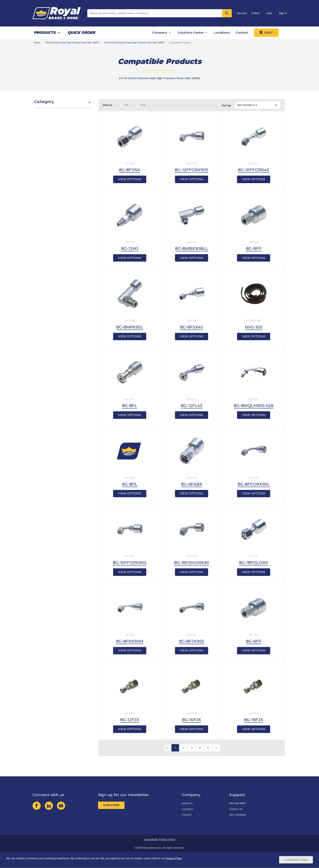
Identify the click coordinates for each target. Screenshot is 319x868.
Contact (242, 32)
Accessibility (151, 839)
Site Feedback (238, 815)
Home (37, 43)
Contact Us (236, 809)
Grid (143, 105)
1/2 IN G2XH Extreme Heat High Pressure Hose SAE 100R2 (134, 43)
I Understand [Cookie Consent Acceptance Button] (296, 860)
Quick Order (81, 33)
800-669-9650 (238, 803)
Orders (256, 13)
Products (45, 33)
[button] (63, 104)
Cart (266, 33)
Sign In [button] (283, 13)
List (126, 105)
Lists (269, 13)
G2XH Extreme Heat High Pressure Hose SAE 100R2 (72, 43)
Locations (222, 32)
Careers (187, 815)
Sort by (226, 105)
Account (242, 13)
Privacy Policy (167, 839)
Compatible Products (180, 43)
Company (160, 32)
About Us (187, 803)
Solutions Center (191, 32)
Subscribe (111, 805)
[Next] (216, 748)
